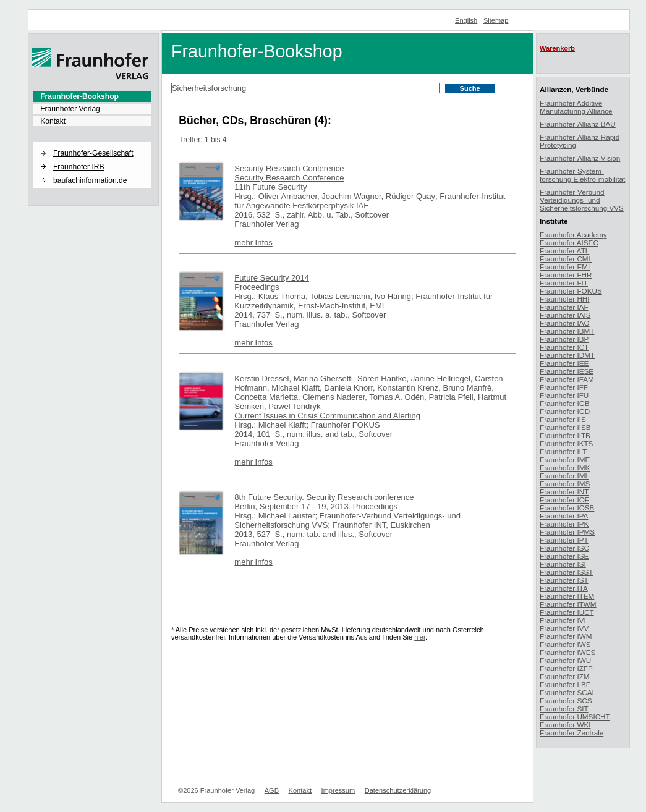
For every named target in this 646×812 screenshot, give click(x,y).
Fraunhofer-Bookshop (79, 96)
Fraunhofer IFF (564, 387)
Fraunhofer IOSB (567, 508)
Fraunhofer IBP (564, 339)
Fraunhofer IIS (563, 419)
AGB (272, 790)
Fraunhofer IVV (564, 628)
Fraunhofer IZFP (566, 668)
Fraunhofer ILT (563, 451)
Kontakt (53, 121)
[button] (92, 143)
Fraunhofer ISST (566, 572)
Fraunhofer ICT (564, 347)
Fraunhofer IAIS (565, 315)
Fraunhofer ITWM (568, 604)
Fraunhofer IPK (564, 524)
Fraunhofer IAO (565, 323)
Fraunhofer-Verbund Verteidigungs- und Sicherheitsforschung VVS (582, 200)
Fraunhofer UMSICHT (575, 717)
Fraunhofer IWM (566, 636)
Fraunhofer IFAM (567, 379)
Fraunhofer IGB (565, 403)
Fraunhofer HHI (565, 299)
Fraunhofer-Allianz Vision (580, 158)
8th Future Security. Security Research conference (324, 497)
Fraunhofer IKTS (566, 443)
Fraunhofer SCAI (567, 692)
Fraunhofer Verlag (70, 109)
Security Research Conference (289, 168)
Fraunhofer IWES (567, 652)
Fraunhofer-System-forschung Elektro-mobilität (582, 175)
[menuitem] (92, 96)
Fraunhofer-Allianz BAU (578, 124)
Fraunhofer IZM (565, 676)
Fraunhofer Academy (573, 235)
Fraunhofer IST (564, 580)
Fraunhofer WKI (565, 725)
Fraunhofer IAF (564, 307)
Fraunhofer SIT (564, 708)
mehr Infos (253, 243)
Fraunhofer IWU (565, 660)
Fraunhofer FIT (564, 283)
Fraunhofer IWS (565, 644)
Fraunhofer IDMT (567, 355)
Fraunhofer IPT (564, 540)
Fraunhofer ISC (564, 548)
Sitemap (496, 20)
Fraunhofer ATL (564, 251)
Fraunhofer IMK (565, 467)
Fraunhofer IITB (565, 435)
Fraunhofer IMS (565, 484)
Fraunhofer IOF (564, 500)
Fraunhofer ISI (563, 564)
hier (420, 637)
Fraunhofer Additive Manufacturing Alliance (576, 107)
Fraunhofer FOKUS (571, 291)
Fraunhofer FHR (566, 275)
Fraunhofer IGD (565, 411)
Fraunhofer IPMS (567, 532)
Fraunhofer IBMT (567, 331)
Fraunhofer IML (564, 476)
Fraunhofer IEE (564, 363)
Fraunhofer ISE (564, 556)
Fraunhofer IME (565, 459)
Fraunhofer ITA (564, 588)
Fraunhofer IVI (563, 620)
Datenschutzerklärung (398, 790)
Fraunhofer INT (564, 492)
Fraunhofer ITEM (567, 596)
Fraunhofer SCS (566, 700)
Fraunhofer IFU (564, 395)
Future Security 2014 (272, 278)
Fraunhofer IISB (565, 427)
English (466, 20)
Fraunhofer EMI (565, 267)
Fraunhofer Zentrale (572, 733)
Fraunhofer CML (566, 259)
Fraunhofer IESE (567, 371)
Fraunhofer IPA (564, 516)
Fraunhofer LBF (565, 684)
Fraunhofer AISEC (569, 243)
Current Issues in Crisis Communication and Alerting (327, 416)
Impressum (338, 790)
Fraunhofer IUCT (567, 612)
